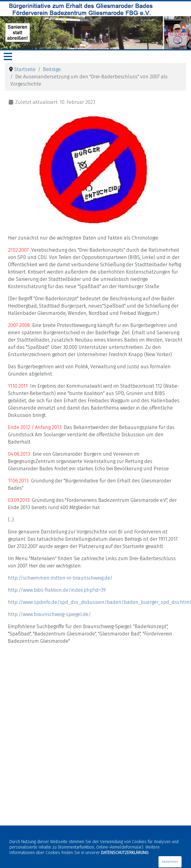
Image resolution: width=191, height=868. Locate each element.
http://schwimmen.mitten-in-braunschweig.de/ (60, 578)
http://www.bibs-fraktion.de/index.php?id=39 (57, 590)
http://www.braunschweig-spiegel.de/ (49, 614)
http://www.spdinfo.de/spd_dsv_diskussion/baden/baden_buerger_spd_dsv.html (99, 602)
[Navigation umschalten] (8, 57)
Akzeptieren (170, 862)
